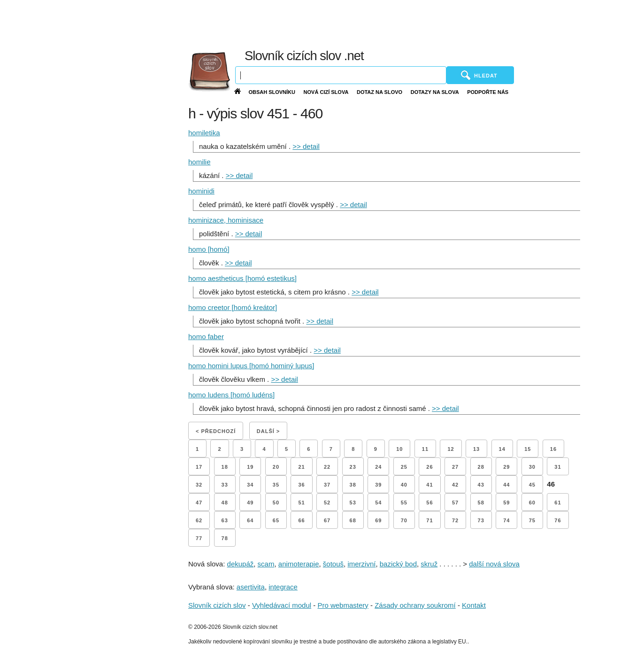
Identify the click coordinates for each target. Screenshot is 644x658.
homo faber (206, 337)
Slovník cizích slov (217, 605)
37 (327, 485)
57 (455, 503)
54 (378, 503)
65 (276, 520)
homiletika (204, 133)
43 (481, 485)
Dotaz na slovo (379, 92)
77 (199, 538)
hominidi (201, 191)
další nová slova (494, 564)
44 (506, 485)
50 (276, 503)
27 (455, 467)
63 (225, 520)
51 (301, 503)
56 (429, 503)
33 (225, 485)
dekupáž (241, 564)
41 (429, 485)
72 (455, 520)
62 (199, 520)
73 (481, 520)
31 (558, 467)
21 (301, 467)
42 (455, 485)
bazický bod (398, 564)
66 (301, 520)
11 (425, 449)
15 (528, 449)
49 (250, 503)
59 (506, 503)
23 (353, 467)
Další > (268, 431)
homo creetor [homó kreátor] (233, 307)
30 (532, 467)
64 (250, 520)
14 (502, 449)
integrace (283, 587)
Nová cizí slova (326, 92)
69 (378, 520)
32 (199, 485)
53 (353, 503)
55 (404, 503)
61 (558, 503)
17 (199, 467)
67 (327, 520)
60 (532, 503)
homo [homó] (209, 249)
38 (353, 485)
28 (481, 467)
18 (225, 467)
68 (353, 520)
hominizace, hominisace (226, 220)
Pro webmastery (343, 605)
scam (266, 564)
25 (404, 467)
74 (506, 520)
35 (276, 485)
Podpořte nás (488, 92)
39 (378, 485)
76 (558, 520)
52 (327, 503)
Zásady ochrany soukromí (415, 605)
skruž (429, 564)
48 (225, 503)
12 (451, 449)
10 (399, 449)
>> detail (306, 146)
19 (250, 467)
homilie (199, 162)
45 (532, 485)
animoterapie (299, 564)
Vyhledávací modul (282, 605)
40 (404, 485)
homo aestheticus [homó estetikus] (242, 278)
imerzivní (361, 564)
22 (327, 467)
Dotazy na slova (435, 92)
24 (378, 467)
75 (532, 520)
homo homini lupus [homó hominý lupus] (251, 366)
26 (429, 467)
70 (404, 520)
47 (199, 503)
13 (476, 449)
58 (481, 503)
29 (506, 467)
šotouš (333, 564)
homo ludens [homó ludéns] (231, 395)
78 (225, 538)
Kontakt (474, 605)
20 (276, 467)
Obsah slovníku (272, 92)
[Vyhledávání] (341, 75)
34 (250, 485)
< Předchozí (216, 431)
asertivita (251, 587)
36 (301, 485)
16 (553, 449)
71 (429, 520)
